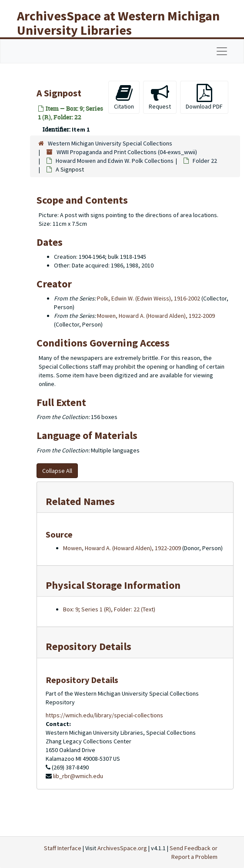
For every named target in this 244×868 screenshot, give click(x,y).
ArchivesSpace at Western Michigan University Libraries (118, 23)
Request (160, 97)
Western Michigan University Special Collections (110, 143)
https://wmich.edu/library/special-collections (104, 715)
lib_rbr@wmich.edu (78, 776)
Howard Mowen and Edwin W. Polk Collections (115, 161)
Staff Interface (63, 848)
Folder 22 (205, 161)
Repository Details (89, 646)
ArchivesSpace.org (122, 848)
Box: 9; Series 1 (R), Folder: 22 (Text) (109, 609)
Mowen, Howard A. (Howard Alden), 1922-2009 (156, 316)
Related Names (80, 501)
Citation (124, 97)
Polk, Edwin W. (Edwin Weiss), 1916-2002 (149, 298)
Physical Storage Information (113, 585)
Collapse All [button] (57, 471)
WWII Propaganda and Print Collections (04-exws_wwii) (127, 152)
